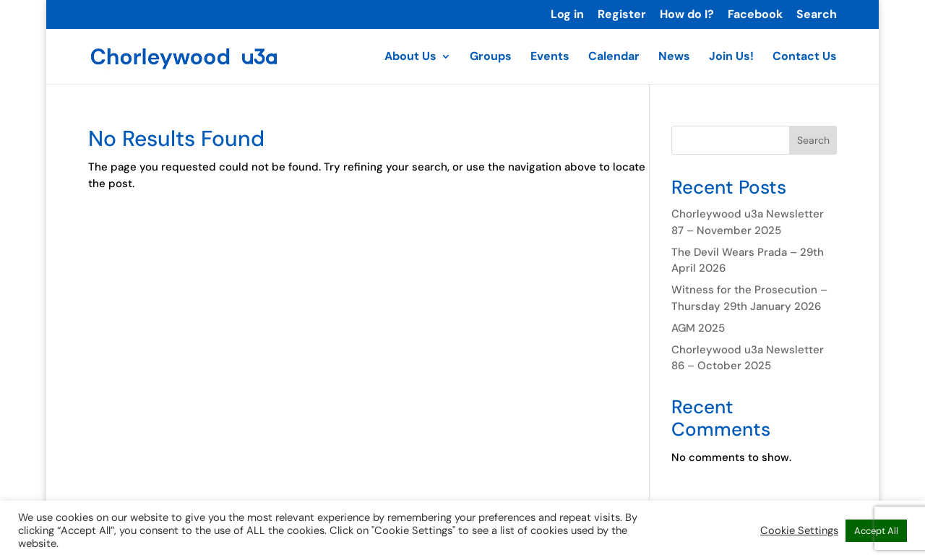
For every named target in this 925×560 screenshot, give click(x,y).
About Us (410, 57)
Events (550, 57)
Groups (491, 57)
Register (622, 15)
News (674, 57)
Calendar (614, 57)
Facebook (755, 15)
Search (817, 15)
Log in (567, 15)
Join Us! (731, 57)
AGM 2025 (698, 328)
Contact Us (805, 57)
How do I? (687, 15)
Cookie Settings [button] (799, 530)
